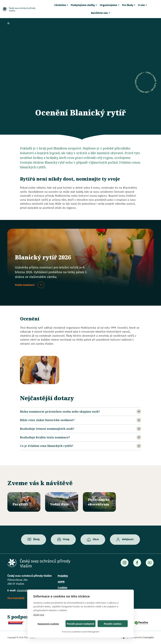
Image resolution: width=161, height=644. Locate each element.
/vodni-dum (62, 502)
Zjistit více (39, 615)
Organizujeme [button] (108, 5)
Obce (96, 539)
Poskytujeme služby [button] (83, 5)
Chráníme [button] (60, 5)
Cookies (62, 588)
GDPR (61, 582)
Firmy (66, 539)
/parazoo (24, 502)
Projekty (63, 576)
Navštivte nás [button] (99, 13)
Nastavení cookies (48, 624)
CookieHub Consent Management (85, 632)
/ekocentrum (99, 502)
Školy (36, 539)
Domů (8, 23)
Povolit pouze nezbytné (80, 624)
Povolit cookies (113, 624)
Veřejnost (128, 539)
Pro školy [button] (128, 5)
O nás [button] (141, 5)
